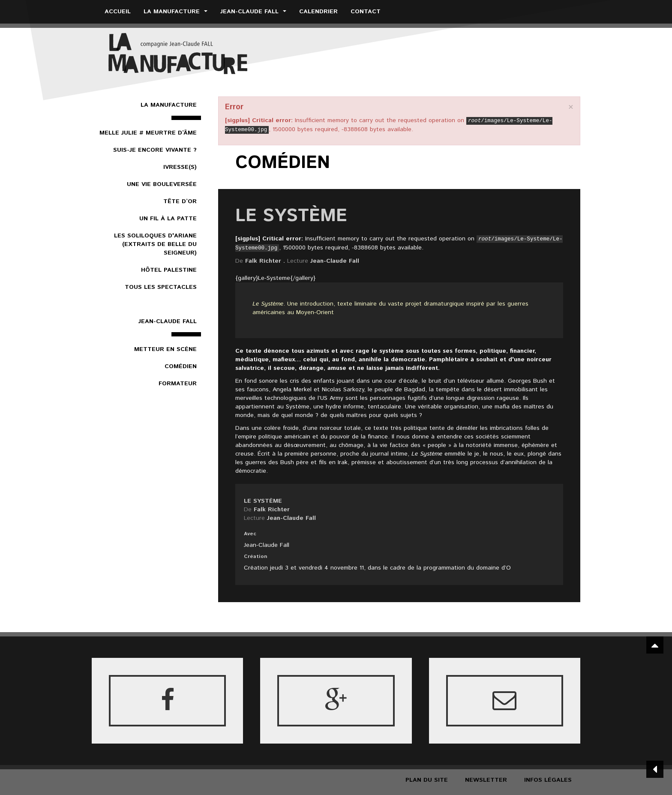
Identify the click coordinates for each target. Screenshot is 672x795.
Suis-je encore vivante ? (155, 150)
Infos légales (548, 780)
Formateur (178, 384)
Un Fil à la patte (168, 219)
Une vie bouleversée (162, 184)
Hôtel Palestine (169, 270)
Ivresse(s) (180, 167)
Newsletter (486, 780)
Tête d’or (180, 201)
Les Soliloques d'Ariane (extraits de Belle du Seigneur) (155, 244)
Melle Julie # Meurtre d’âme (148, 133)
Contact (366, 12)
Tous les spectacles (161, 287)
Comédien (181, 366)
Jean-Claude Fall (253, 12)
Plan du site (427, 780)
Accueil (118, 12)
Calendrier (318, 12)
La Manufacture (175, 12)
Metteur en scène (165, 349)
